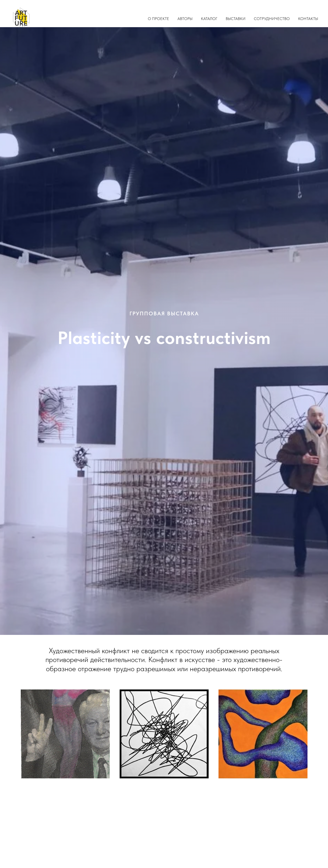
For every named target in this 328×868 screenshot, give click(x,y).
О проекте (158, 19)
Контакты (308, 19)
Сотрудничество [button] (272, 19)
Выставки (236, 19)
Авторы (185, 19)
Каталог (209, 19)
